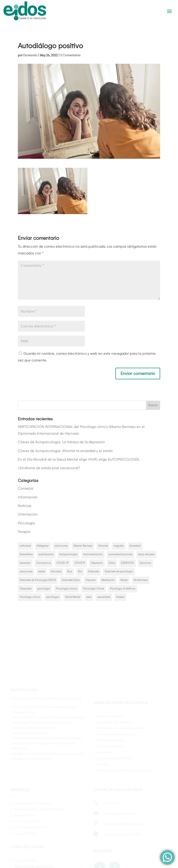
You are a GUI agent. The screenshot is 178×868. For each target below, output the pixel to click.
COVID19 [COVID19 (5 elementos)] (80, 563)
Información (28, 497)
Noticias (25, 506)
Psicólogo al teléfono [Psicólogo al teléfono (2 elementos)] (123, 589)
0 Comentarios (70, 55)
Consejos (25, 488)
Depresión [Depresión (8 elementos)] (97, 563)
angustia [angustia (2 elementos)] (119, 546)
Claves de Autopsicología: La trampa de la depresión (61, 442)
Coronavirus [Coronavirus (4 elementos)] (44, 563)
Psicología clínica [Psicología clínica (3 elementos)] (67, 589)
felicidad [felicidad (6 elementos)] (56, 572)
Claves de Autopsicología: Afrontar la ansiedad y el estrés (65, 451)
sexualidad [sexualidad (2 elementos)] (104, 597)
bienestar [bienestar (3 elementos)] (25, 563)
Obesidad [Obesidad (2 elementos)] (26, 589)
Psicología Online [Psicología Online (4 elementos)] (94, 589)
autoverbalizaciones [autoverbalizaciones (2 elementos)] (120, 554)
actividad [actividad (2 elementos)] (25, 546)
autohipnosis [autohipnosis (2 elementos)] (46, 554)
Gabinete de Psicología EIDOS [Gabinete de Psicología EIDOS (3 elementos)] (38, 580)
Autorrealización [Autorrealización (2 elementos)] (93, 554)
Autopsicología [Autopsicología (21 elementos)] (68, 554)
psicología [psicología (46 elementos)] (44, 589)
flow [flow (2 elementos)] (70, 572)
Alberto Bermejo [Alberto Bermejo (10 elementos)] (83, 546)
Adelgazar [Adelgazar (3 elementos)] (43, 546)
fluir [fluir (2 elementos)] (80, 572)
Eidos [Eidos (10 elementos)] (112, 563)
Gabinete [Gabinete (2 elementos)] (94, 572)
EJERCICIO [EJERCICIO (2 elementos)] (127, 563)
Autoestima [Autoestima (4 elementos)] (26, 554)
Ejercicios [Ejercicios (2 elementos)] (145, 563)
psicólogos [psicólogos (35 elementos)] (53, 597)
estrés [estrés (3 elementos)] (42, 572)
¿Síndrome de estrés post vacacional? (49, 468)
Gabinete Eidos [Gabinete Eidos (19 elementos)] (71, 580)
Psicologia (26, 523)
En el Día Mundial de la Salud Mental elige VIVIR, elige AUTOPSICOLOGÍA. (79, 459)
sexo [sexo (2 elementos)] (89, 597)
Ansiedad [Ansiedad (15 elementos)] (135, 546)
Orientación (28, 514)
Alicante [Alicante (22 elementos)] (103, 546)
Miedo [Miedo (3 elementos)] (124, 580)
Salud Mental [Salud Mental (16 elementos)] (73, 597)
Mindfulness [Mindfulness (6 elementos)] (141, 580)
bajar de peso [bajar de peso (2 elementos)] (146, 554)
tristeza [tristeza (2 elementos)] (120, 597)
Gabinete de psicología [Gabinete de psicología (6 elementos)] (119, 572)
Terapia (24, 532)
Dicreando (30, 55)
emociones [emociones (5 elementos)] (26, 572)
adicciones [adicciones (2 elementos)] (61, 546)
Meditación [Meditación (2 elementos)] (108, 580)
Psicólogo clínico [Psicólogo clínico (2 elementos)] (30, 597)
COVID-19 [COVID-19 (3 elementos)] (63, 563)
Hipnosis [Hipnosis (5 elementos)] (91, 580)
